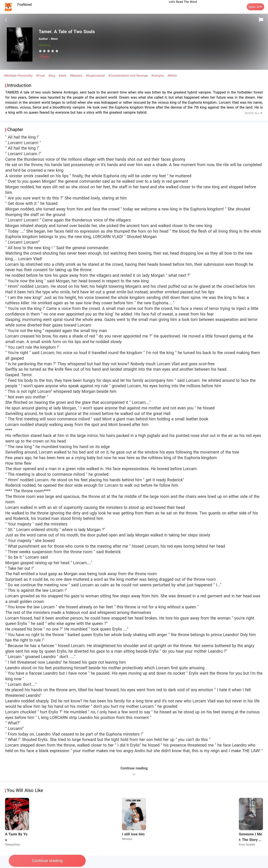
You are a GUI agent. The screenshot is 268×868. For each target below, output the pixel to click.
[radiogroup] (49, 51)
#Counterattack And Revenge (129, 76)
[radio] (41, 51)
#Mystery (77, 76)
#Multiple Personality (19, 76)
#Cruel (41, 76)
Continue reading (47, 861)
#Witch (172, 76)
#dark (63, 76)
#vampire (158, 76)
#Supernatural (96, 76)
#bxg (52, 76)
